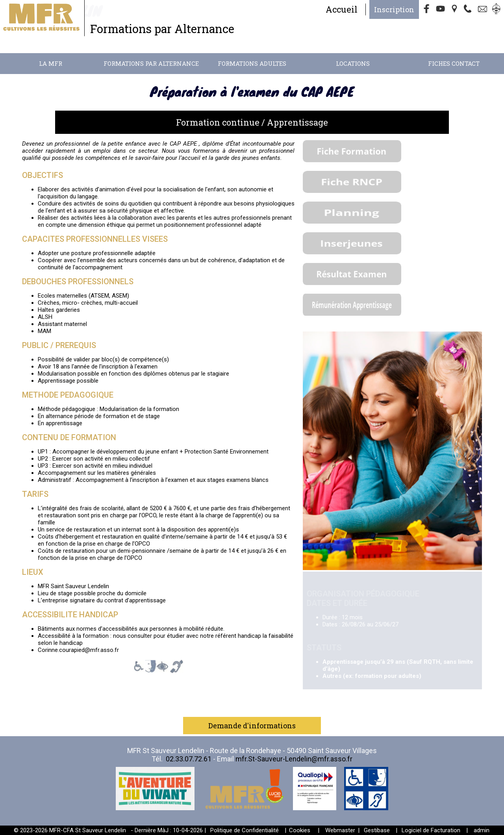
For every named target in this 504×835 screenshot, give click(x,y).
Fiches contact (454, 63)
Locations (353, 63)
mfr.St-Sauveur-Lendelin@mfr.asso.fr (294, 759)
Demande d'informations (252, 726)
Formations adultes (252, 63)
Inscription (394, 9)
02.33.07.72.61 (189, 759)
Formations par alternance (151, 63)
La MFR (51, 63)
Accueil (342, 9)
